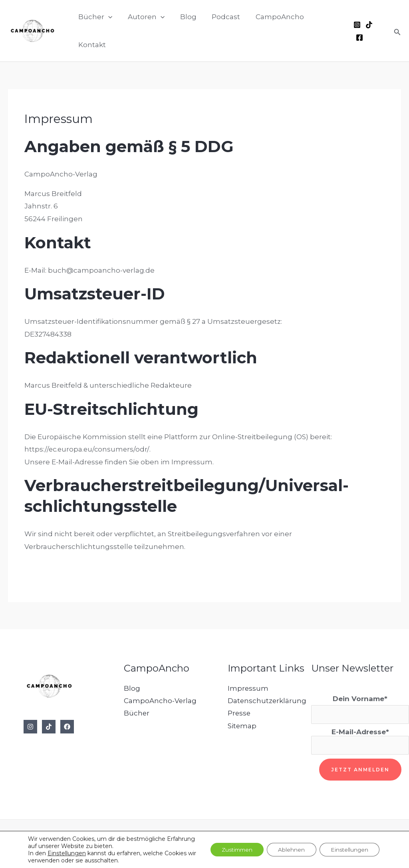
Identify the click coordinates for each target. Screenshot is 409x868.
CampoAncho (273, 31)
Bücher (137, 713)
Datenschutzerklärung (267, 701)
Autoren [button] (145, 31)
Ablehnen (289, 850)
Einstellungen (67, 853)
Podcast (221, 31)
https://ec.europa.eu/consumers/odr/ (88, 449)
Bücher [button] (95, 31)
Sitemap (242, 726)
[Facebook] (380, 31)
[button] (108, 31)
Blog (185, 31)
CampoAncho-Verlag (160, 701)
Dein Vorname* (360, 699)
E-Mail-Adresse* (360, 741)
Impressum (248, 688)
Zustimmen (231, 850)
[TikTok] (368, 31)
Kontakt (324, 31)
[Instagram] (356, 31)
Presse (239, 713)
